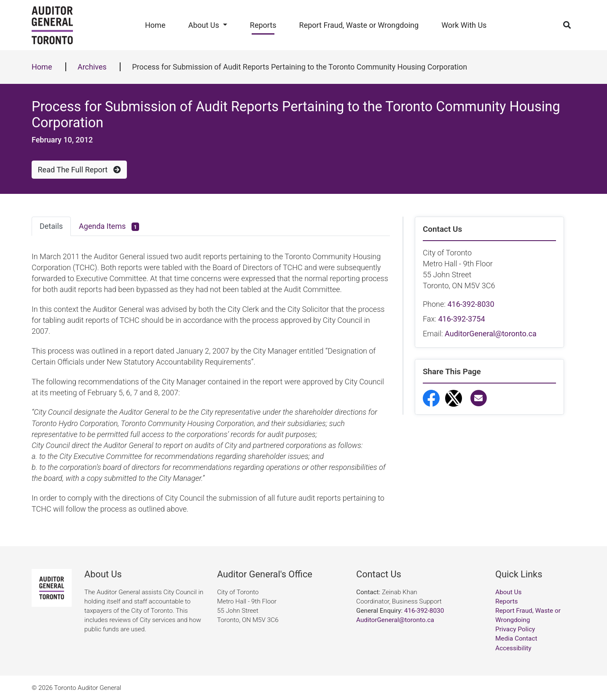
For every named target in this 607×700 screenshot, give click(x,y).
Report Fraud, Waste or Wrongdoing (359, 25)
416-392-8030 (471, 304)
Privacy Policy (515, 629)
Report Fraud (458, 506)
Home (155, 25)
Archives (92, 67)
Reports (263, 25)
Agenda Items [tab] (109, 227)
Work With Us (464, 25)
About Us (203, 25)
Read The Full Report (79, 170)
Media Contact (516, 638)
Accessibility (513, 648)
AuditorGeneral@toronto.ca (491, 334)
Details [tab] (51, 226)
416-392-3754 (461, 319)
